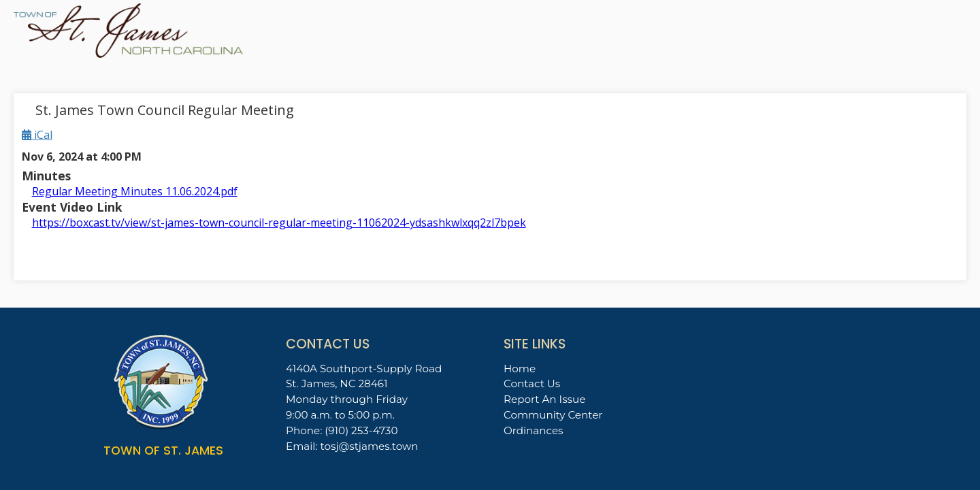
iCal (37, 135)
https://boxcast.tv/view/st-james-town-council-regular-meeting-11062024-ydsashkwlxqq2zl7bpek (279, 223)
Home (520, 369)
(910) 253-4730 (361, 430)
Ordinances (534, 430)
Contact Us (532, 383)
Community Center (553, 415)
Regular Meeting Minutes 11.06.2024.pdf (135, 191)
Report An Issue (544, 399)
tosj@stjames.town (370, 446)
